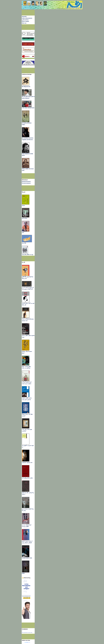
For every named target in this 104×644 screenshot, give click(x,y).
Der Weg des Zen (26, 87)
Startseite (24, 17)
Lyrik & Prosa (25, 20)
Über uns (24, 23)
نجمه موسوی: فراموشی (27, 462)
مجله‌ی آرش (25, 218)
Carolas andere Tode (27, 558)
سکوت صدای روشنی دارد (27, 478)
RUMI (23, 573)
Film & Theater (25, 21)
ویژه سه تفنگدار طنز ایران (28, 254)
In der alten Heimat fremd (28, 108)
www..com (27, 642)
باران (23, 232)
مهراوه (23, 205)
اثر (22, 631)
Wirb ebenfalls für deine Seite (27, 633)
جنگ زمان (24, 243)
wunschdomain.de (26, 596)
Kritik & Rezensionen (27, 18)
